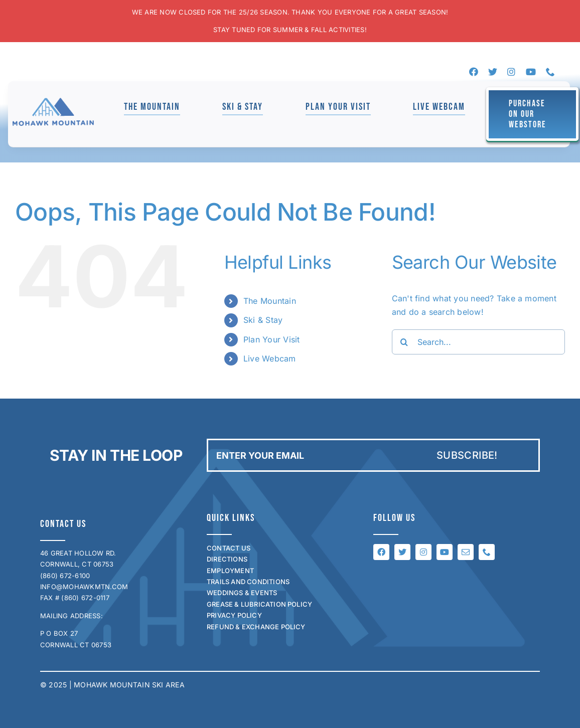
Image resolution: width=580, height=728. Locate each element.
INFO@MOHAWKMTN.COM (84, 587)
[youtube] (531, 72)
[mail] (466, 552)
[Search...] (478, 342)
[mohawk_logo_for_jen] (53, 102)
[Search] (404, 342)
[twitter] (493, 72)
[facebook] (474, 72)
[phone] (550, 72)
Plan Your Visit (272, 339)
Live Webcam (270, 358)
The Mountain (270, 301)
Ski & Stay (263, 320)
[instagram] (511, 72)
